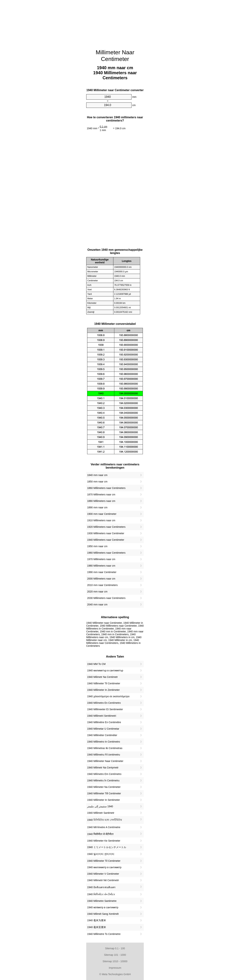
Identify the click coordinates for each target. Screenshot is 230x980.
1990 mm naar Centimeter (102, 572)
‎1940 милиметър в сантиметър (105, 670)
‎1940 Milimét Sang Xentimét (103, 914)
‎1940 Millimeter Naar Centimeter (105, 761)
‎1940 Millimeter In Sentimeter (103, 800)
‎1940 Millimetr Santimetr (101, 813)
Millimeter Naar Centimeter (115, 56)
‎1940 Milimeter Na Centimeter (104, 787)
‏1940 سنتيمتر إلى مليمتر (100, 806)
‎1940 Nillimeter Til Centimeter (104, 683)
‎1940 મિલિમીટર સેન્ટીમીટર (101, 894)
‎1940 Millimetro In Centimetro (104, 742)
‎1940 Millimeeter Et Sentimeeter (105, 709)
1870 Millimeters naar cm (101, 494)
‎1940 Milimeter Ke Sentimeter (104, 841)
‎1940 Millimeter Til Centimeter (104, 861)
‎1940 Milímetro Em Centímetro (104, 774)
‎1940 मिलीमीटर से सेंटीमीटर (100, 834)
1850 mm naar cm (97, 482)
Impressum (115, 968)
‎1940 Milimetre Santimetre (102, 901)
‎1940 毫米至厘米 (97, 927)
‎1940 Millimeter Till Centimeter (104, 793)
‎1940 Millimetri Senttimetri (102, 716)
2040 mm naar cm (97, 605)
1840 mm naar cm (97, 475)
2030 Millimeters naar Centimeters (106, 598)
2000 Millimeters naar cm (101, 579)
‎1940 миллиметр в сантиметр (104, 867)
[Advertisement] (115, 22)
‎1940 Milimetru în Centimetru (103, 780)
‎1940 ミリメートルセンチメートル (107, 847)
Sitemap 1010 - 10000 (115, 961)
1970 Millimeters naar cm (101, 559)
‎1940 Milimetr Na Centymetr (103, 768)
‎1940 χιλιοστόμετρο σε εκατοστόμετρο (108, 696)
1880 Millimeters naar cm (101, 501)
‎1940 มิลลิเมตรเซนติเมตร (101, 887)
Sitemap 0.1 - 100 (115, 948)
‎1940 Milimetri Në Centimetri (103, 880)
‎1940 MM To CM (96, 664)
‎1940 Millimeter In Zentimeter (103, 690)
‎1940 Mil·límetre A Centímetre (104, 827)
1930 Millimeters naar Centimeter (106, 533)
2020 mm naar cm (97, 592)
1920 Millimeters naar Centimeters (106, 527)
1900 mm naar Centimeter (102, 514)
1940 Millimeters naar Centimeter (106, 540)
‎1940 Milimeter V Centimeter (103, 874)
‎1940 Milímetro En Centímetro (104, 703)
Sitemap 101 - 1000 (115, 955)
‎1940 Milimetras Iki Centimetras (105, 748)
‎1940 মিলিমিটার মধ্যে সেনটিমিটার (105, 820)
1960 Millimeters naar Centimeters (106, 553)
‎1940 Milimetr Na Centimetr (102, 677)
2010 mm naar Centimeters (102, 585)
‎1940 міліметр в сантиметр (103, 907)
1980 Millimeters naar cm (101, 566)
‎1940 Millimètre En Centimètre (104, 722)
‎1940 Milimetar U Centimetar (103, 729)
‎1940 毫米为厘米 (97, 920)
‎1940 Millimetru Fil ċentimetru (104, 755)
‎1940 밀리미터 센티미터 (101, 854)
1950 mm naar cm (97, 546)
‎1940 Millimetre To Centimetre (104, 934)
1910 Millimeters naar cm (101, 520)
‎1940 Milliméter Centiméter (102, 735)
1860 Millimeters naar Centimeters (106, 488)
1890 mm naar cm (97, 507)
